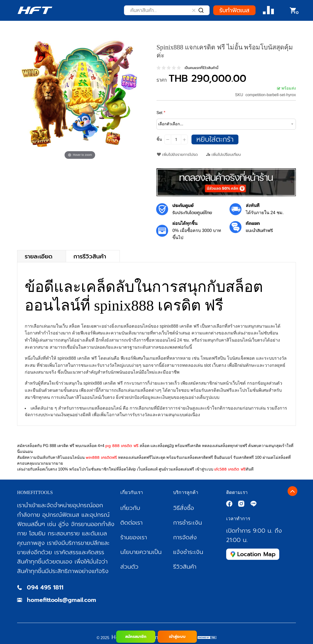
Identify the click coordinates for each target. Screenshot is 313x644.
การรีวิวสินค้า (90, 256)
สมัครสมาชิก (136, 637)
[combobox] (167, 10)
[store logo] (35, 10)
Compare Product (268, 10)
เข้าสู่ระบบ (177, 637)
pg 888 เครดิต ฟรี (122, 446)
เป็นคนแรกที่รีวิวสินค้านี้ (201, 68)
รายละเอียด (39, 256)
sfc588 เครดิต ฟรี (230, 469)
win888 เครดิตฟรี (101, 458)
